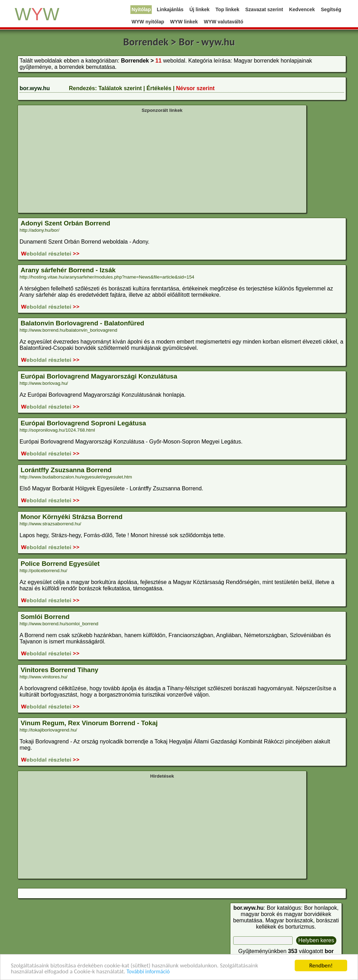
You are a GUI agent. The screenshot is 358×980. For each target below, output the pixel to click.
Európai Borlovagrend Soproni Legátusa (83, 423)
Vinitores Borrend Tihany (59, 670)
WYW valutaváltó (224, 22)
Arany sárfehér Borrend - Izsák (68, 270)
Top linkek (227, 9)
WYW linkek (184, 22)
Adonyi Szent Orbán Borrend (65, 223)
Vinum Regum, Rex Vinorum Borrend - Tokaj (89, 723)
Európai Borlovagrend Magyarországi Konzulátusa (99, 376)
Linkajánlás (170, 9)
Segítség (331, 9)
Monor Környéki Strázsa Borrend (71, 517)
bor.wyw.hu (35, 88)
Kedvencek (302, 9)
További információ (148, 972)
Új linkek (200, 9)
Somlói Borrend (45, 617)
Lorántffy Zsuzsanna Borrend (66, 470)
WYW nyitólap (148, 22)
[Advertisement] (162, 162)
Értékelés (159, 88)
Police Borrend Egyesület (60, 564)
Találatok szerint (120, 88)
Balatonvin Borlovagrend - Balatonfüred (82, 323)
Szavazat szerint (264, 9)
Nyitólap (141, 9)
